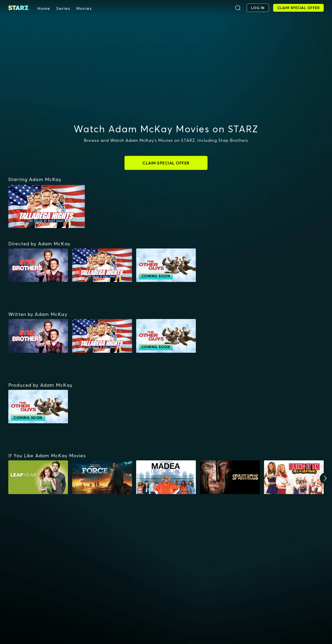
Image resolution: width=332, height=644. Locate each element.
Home (44, 8)
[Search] (238, 8)
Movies (84, 8)
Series (63, 8)
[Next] (325, 478)
